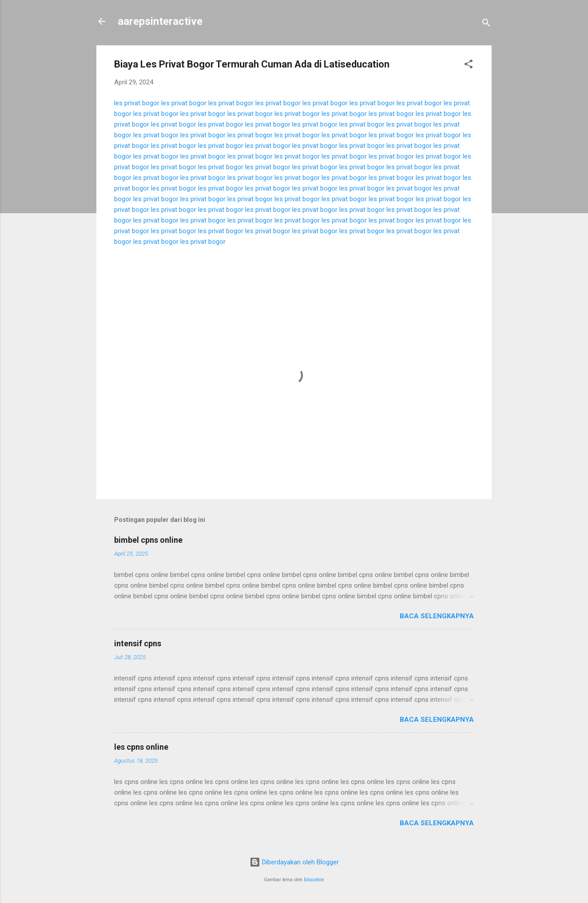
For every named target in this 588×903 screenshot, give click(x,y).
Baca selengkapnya (437, 616)
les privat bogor (137, 103)
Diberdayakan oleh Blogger (294, 862)
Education (314, 880)
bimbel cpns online (148, 540)
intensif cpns (138, 643)
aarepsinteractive (160, 21)
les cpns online (141, 747)
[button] (469, 66)
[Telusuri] (486, 24)
